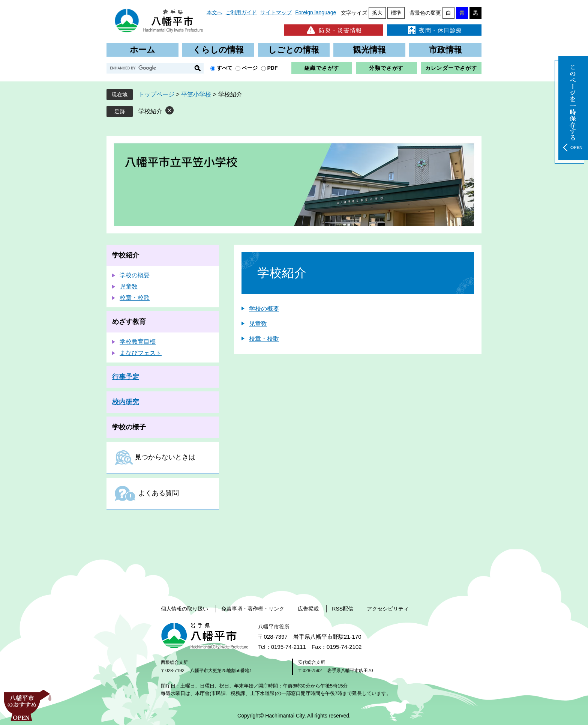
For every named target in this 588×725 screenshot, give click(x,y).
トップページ (156, 94)
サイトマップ (276, 12)
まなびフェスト (141, 353)
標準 (396, 13)
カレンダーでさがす (451, 68)
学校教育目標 (138, 342)
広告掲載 (308, 609)
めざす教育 (129, 322)
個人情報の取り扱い (184, 609)
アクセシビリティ (388, 609)
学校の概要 (264, 309)
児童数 (258, 324)
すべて (225, 68)
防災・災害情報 (334, 30)
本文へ (214, 12)
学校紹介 (150, 111)
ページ (250, 68)
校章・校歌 (264, 339)
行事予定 (126, 377)
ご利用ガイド (241, 12)
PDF (273, 68)
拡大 (377, 13)
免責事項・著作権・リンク (253, 609)
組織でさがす (322, 68)
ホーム (142, 50)
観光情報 (369, 50)
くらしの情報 (218, 50)
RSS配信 (343, 609)
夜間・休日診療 (434, 30)
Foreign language (316, 12)
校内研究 (126, 402)
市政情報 (445, 50)
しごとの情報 (294, 50)
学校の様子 (129, 427)
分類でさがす (386, 68)
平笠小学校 (196, 94)
